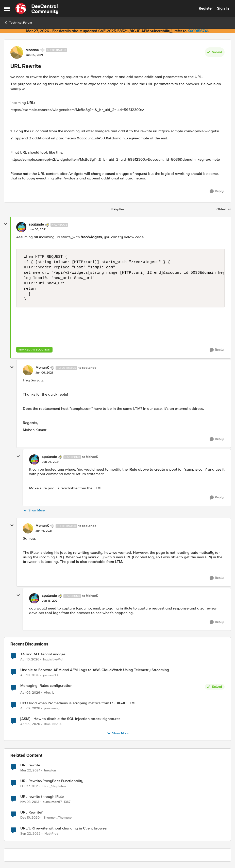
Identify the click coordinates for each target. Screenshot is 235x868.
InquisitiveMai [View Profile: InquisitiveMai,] (53, 659)
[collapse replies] (6, 224)
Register (206, 8)
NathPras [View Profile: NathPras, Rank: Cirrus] (51, 833)
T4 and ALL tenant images (43, 654)
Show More (34, 511)
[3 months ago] (30, 659)
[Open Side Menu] (7, 9)
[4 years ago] (29, 786)
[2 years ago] (30, 771)
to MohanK (90, 457)
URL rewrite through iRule (42, 797)
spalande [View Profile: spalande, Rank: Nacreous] (36, 225)
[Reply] (217, 191)
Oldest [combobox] (224, 210)
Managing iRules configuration (46, 686)
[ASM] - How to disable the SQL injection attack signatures (70, 719)
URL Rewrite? (31, 812)
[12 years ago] (30, 802)
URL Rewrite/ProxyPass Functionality (52, 781)
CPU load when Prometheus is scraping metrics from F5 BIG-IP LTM (77, 703)
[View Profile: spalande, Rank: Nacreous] (21, 227)
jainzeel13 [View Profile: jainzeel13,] (50, 675)
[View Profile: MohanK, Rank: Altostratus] (17, 52)
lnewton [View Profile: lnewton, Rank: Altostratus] (50, 771)
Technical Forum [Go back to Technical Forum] (18, 23)
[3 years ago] (30, 834)
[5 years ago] (30, 818)
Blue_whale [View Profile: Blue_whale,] (53, 724)
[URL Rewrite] (38, 230)
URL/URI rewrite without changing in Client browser (64, 828)
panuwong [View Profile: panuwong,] (52, 708)
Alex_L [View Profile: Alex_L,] (49, 693)
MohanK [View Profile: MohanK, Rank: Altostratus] (32, 50)
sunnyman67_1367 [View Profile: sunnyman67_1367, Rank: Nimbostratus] (57, 802)
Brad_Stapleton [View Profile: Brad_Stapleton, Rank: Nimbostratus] (54, 786)
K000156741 (198, 31)
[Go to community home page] (37, 9)
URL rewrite (30, 765)
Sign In (223, 8)
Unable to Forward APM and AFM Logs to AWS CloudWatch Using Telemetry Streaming (95, 670)
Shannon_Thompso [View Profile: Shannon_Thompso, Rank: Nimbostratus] (57, 818)
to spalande (87, 368)
